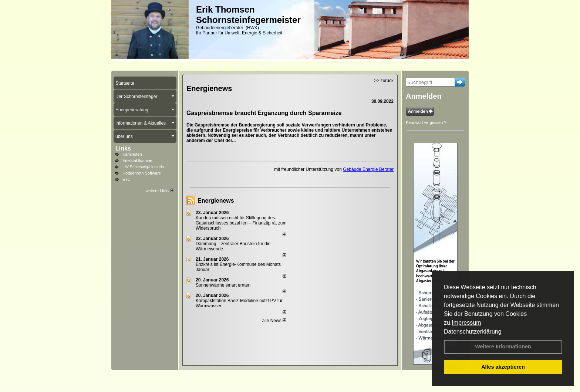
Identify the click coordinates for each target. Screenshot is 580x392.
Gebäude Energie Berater (368, 169)
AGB (320, 374)
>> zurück (384, 81)
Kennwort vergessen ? (426, 122)
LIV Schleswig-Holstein (143, 167)
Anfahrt (303, 374)
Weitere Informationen (503, 347)
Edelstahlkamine (137, 160)
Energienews (216, 201)
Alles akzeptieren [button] (503, 367)
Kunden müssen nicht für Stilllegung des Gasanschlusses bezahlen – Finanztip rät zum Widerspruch (241, 223)
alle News (274, 321)
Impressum (466, 323)
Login (188, 374)
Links (123, 148)
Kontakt (207, 374)
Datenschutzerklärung (473, 332)
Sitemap (338, 374)
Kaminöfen (132, 154)
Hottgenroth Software (142, 173)
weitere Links (160, 191)
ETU (127, 179)
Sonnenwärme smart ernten (223, 285)
